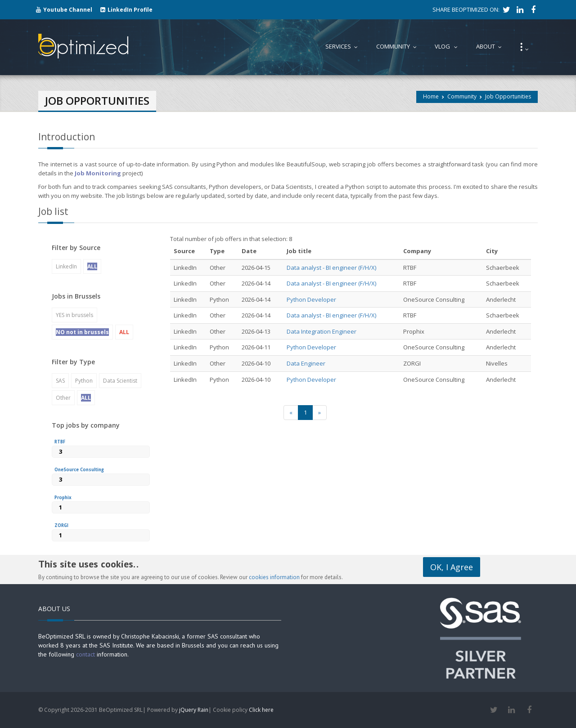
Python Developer (311, 299)
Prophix (63, 498)
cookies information (274, 577)
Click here (261, 710)
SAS (60, 381)
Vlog (448, 46)
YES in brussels (74, 315)
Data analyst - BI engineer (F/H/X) (331, 268)
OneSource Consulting (79, 470)
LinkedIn (66, 266)
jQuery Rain (194, 710)
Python (84, 381)
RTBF (60, 442)
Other (63, 398)
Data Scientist (120, 381)
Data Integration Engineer (322, 331)
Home (431, 96)
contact (85, 654)
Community (462, 96)
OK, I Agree (452, 567)
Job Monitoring (98, 173)
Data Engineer (306, 363)
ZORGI (61, 525)
